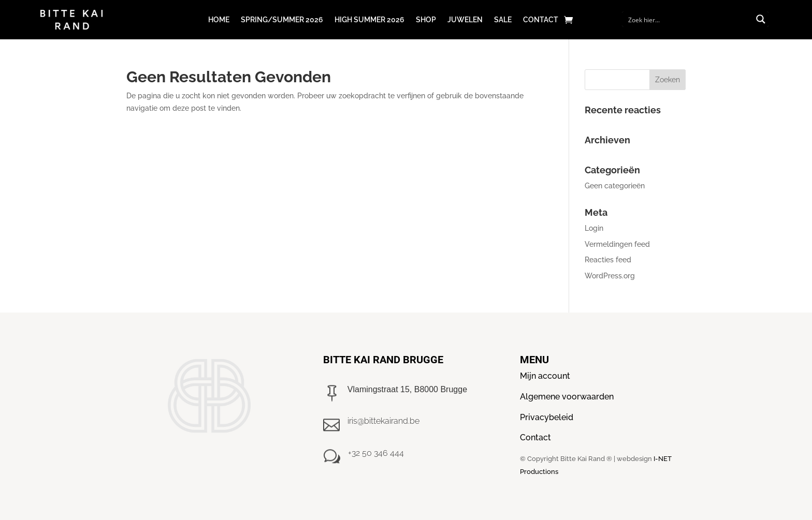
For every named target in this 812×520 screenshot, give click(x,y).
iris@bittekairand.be (383, 421)
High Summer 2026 (369, 20)
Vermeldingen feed (617, 244)
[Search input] (688, 19)
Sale (503, 20)
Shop (426, 20)
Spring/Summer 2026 (282, 20)
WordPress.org (610, 276)
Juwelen (465, 20)
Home (219, 20)
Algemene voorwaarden (567, 397)
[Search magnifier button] (761, 19)
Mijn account (545, 376)
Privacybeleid (547, 417)
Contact (541, 20)
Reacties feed (608, 260)
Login (594, 228)
